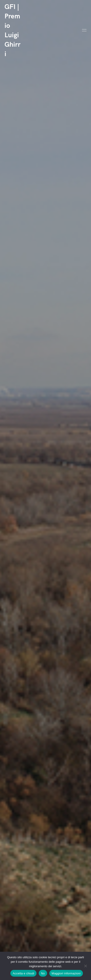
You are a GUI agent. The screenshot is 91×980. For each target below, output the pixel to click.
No (43, 973)
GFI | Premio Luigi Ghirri (13, 31)
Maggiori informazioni (66, 973)
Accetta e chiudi (23, 973)
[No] (85, 966)
